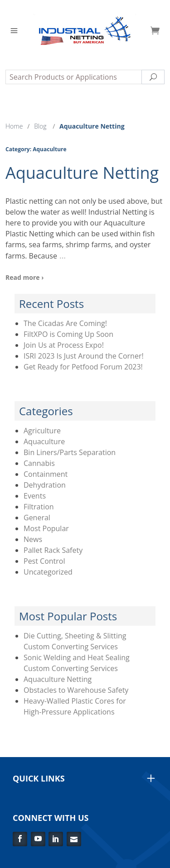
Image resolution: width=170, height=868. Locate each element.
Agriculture (42, 431)
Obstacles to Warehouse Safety (76, 690)
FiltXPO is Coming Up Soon (68, 334)
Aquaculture (44, 441)
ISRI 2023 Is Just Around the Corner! (84, 356)
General (37, 518)
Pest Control (44, 561)
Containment (46, 474)
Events (35, 496)
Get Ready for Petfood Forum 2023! (83, 367)
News (33, 539)
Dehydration (45, 485)
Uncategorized (48, 572)
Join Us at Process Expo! (64, 345)
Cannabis (39, 463)
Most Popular (46, 528)
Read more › (24, 277)
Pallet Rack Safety (53, 550)
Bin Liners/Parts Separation (70, 452)
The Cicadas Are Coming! (65, 323)
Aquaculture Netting (82, 173)
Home (14, 126)
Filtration (39, 507)
